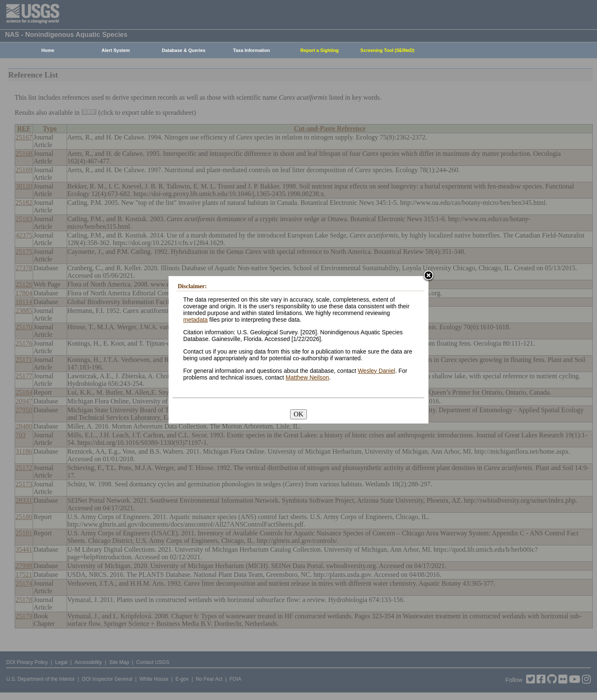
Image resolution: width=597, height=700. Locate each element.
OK (298, 414)
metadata (195, 320)
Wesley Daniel (376, 371)
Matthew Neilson (307, 377)
